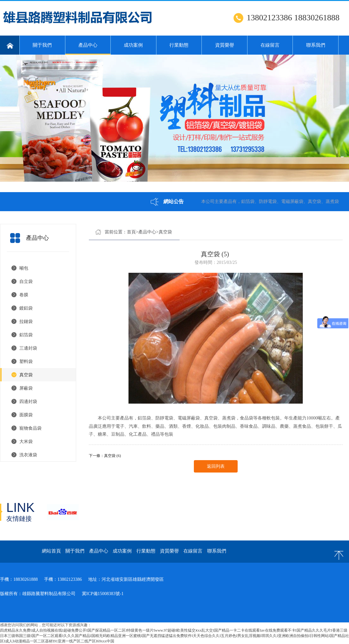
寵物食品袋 (30, 428)
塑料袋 (26, 362)
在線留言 (270, 45)
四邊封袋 (28, 402)
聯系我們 (316, 45)
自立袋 (26, 282)
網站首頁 (51, 551)
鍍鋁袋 (26, 308)
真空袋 (26, 375)
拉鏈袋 (26, 322)
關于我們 (42, 45)
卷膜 (24, 295)
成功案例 (133, 45)
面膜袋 (26, 415)
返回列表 (216, 466)
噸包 (24, 268)
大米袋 (26, 442)
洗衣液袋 (28, 455)
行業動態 (179, 45)
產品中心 (88, 49)
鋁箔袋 (26, 335)
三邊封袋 (28, 348)
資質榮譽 (225, 45)
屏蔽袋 (26, 388)
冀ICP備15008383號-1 (103, 594)
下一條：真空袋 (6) (105, 456)
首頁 (131, 232)
